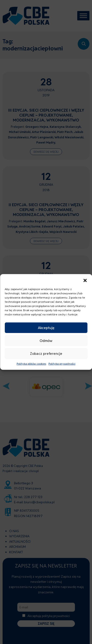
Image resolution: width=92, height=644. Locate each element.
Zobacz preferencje (46, 353)
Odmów (46, 340)
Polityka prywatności (62, 364)
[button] (85, 280)
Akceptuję (46, 328)
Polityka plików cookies (31, 364)
